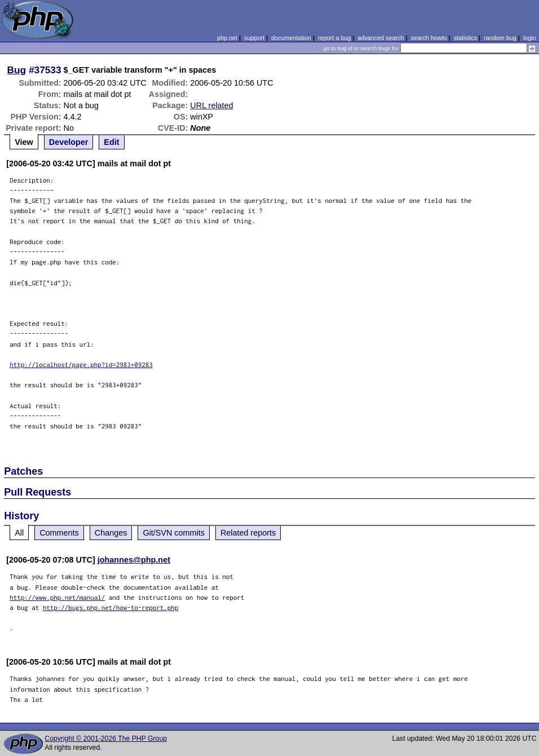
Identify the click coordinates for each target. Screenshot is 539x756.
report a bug (334, 38)
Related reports (248, 533)
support (254, 38)
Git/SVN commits (174, 533)
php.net (227, 38)
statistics (465, 38)
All (19, 533)
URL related (211, 105)
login (530, 38)
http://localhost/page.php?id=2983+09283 (81, 364)
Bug (17, 70)
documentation (291, 38)
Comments (59, 533)
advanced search (381, 38)
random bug (500, 38)
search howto (428, 38)
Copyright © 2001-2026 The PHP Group (106, 739)
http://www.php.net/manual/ (57, 597)
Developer (69, 142)
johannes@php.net (134, 560)
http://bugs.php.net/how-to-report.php (111, 607)
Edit (111, 142)
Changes (111, 533)
